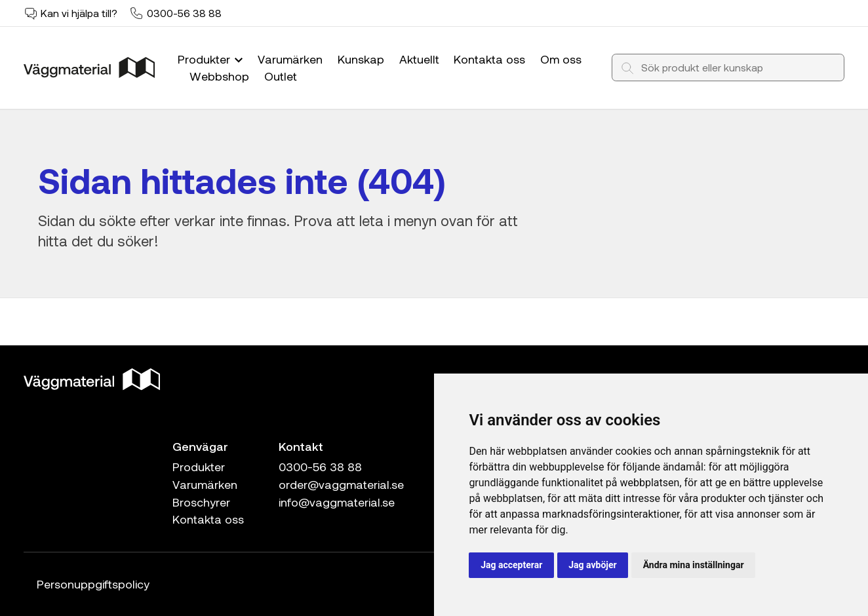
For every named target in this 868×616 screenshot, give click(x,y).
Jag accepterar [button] (511, 565)
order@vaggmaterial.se (341, 484)
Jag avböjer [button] (592, 565)
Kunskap (361, 59)
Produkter (212, 59)
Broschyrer (201, 502)
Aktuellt (419, 59)
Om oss (561, 59)
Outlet (281, 76)
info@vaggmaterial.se (337, 502)
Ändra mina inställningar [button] (694, 565)
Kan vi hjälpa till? (79, 13)
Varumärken (290, 59)
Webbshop (219, 76)
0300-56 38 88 (184, 13)
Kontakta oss (489, 59)
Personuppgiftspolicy (93, 584)
